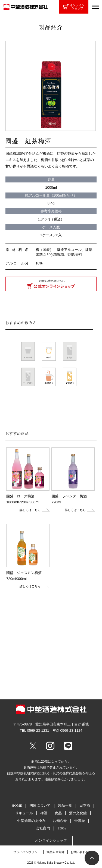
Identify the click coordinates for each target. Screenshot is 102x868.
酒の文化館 (78, 813)
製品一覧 (65, 805)
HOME (17, 805)
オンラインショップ (74, 7)
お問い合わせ (80, 852)
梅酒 (44, 813)
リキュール (24, 813)
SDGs (62, 828)
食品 (58, 813)
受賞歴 (80, 821)
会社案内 (43, 828)
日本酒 (85, 805)
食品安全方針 (55, 852)
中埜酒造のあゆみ (31, 821)
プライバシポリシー (27, 852)
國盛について (40, 805)
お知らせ (60, 821)
